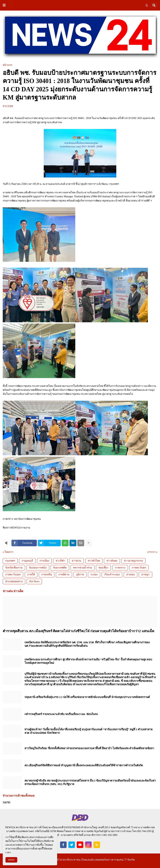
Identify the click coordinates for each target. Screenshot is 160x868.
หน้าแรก (7, 65)
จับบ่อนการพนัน (38, 568)
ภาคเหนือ (47, 575)
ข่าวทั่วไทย (94, 561)
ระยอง (94, 575)
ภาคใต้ (31, 575)
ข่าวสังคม (112, 561)
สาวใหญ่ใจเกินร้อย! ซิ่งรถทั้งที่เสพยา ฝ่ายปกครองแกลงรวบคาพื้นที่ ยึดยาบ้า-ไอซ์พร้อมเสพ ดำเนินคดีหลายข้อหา (89, 748)
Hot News (34, 581)
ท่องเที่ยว (103, 568)
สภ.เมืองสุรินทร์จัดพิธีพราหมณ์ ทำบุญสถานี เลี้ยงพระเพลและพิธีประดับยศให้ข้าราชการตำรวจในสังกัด (84, 765)
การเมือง (44, 561)
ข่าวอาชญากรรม (133, 561)
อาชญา (145, 575)
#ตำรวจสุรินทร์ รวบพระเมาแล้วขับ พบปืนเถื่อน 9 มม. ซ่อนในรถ (61, 714)
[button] (4, 5)
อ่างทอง (131, 575)
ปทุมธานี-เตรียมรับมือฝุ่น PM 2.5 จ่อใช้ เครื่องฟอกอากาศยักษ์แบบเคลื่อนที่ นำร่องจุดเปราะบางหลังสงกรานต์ (87, 697)
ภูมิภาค (80, 575)
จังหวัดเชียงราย (14, 568)
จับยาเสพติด (60, 568)
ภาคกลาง (120, 568)
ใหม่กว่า (9, 552)
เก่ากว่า (151, 552)
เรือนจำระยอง (112, 575)
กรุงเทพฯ (10, 561)
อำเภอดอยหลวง (14, 581)
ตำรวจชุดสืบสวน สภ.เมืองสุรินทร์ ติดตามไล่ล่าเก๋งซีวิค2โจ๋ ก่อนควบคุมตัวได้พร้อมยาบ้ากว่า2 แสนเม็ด (78, 631)
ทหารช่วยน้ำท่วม (83, 568)
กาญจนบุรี (27, 561)
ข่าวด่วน (76, 561)
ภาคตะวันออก (13, 575)
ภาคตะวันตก (139, 568)
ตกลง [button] (11, 860)
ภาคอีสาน (64, 575)
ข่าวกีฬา (60, 561)
